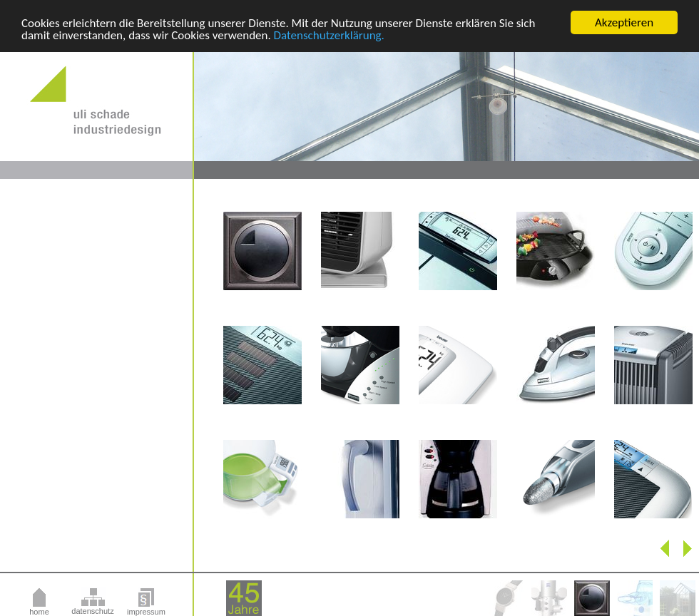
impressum (146, 612)
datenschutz (92, 611)
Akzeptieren (624, 22)
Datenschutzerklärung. (329, 35)
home (39, 612)
